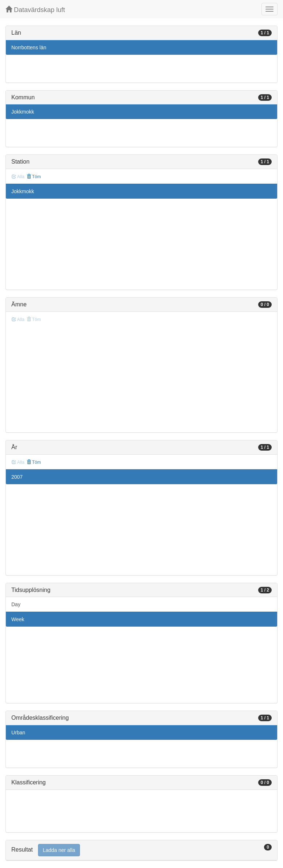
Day (16, 604)
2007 (17, 477)
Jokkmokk (23, 112)
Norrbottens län (29, 47)
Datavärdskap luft (35, 10)
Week (18, 619)
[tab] (141, 850)
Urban (18, 733)
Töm (34, 177)
